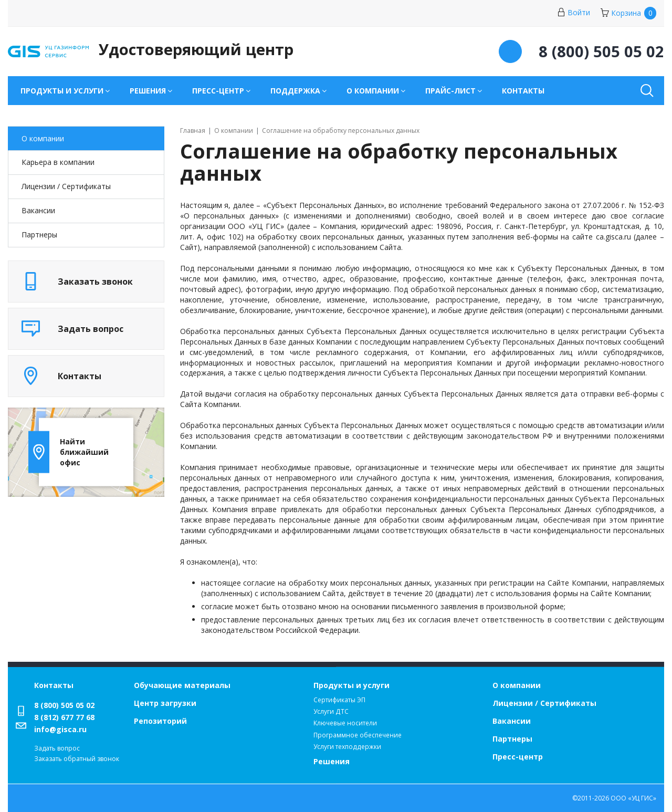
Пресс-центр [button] (218, 91)
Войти (574, 12)
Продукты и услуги (351, 685)
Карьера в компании (58, 162)
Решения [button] (148, 91)
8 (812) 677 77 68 (64, 717)
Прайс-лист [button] (450, 91)
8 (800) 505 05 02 (64, 705)
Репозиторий (160, 721)
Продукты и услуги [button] (62, 91)
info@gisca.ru (60, 729)
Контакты (523, 91)
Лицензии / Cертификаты (66, 186)
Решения (332, 761)
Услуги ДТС (331, 711)
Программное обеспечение (358, 735)
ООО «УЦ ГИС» (633, 798)
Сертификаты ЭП (339, 700)
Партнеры (39, 235)
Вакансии (38, 210)
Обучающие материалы (182, 685)
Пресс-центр (518, 757)
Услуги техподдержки (347, 747)
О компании (43, 138)
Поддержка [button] (295, 91)
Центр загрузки (165, 703)
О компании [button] (373, 91)
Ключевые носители (345, 723)
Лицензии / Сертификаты (544, 703)
